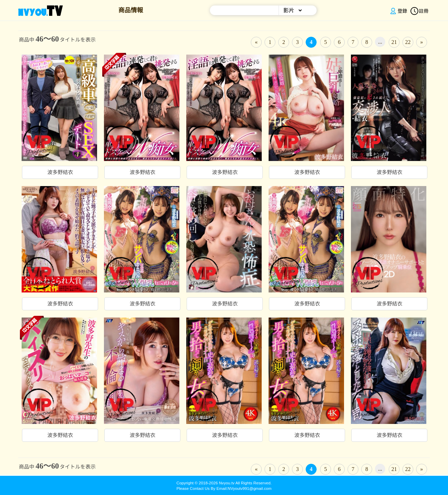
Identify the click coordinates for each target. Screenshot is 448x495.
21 (394, 42)
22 (408, 42)
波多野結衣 (60, 172)
